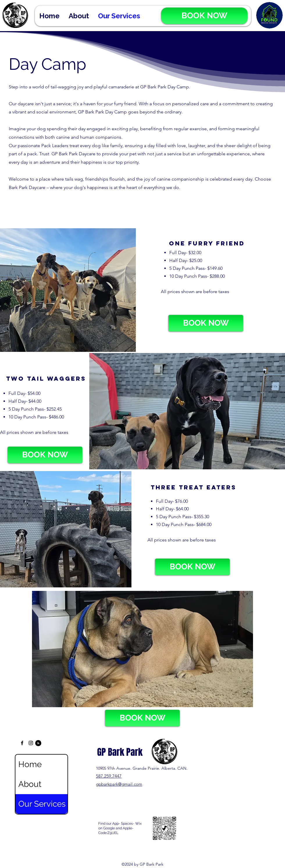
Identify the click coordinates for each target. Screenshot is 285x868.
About (30, 784)
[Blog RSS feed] (38, 743)
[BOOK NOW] (204, 16)
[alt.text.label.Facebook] (22, 743)
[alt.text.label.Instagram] (31, 743)
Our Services (42, 804)
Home (30, 764)
